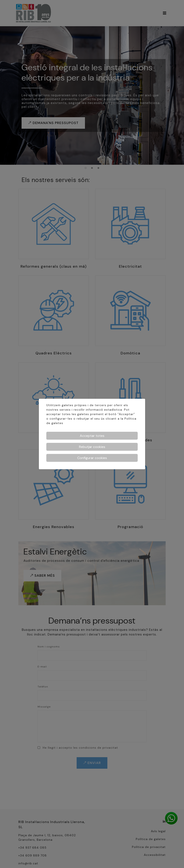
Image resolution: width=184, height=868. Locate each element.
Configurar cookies (92, 458)
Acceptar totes (92, 436)
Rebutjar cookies (92, 447)
